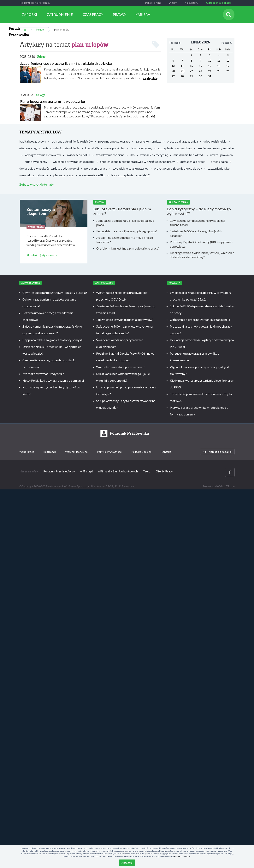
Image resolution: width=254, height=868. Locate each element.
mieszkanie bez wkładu (189, 155)
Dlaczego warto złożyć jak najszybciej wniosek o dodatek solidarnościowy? (202, 255)
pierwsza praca (63, 175)
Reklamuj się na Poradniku (35, 3)
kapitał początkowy (33, 141)
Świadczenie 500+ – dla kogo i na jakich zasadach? (196, 233)
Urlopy (41, 56)
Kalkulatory (191, 3)
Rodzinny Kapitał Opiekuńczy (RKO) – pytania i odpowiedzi (201, 244)
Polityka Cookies (141, 452)
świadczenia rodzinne (110, 155)
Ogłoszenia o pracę (218, 3)
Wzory (173, 3)
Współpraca (27, 452)
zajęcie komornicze (148, 141)
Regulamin (50, 452)
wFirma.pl (86, 471)
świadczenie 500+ (78, 155)
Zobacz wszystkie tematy (36, 184)
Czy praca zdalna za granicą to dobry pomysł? (53, 340)
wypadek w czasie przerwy (131, 168)
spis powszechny (36, 162)
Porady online (153, 3)
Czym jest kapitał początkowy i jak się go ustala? (55, 292)
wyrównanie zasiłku (92, 175)
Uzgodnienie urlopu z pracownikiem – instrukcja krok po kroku (66, 63)
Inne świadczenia (178, 202)
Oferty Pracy (164, 471)
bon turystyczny (142, 148)
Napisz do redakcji (218, 452)
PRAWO (119, 14)
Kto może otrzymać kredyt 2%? (43, 373)
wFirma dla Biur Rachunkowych (118, 471)
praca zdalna (219, 162)
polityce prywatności (182, 856)
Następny (227, 42)
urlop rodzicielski (215, 141)
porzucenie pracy (96, 168)
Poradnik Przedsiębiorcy (59, 471)
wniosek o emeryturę (154, 155)
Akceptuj (127, 863)
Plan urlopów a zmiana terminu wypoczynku (52, 101)
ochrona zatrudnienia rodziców (72, 141)
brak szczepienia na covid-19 (130, 175)
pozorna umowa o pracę (114, 141)
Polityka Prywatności (109, 452)
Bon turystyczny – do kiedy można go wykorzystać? (199, 211)
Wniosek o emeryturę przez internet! (120, 367)
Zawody (100, 202)
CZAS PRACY (93, 14)
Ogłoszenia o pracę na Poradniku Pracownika (200, 319)
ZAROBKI (29, 14)
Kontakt (166, 452)
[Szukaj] (229, 14)
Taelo (147, 471)
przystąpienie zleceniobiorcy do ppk (178, 168)
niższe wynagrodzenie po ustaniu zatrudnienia (49, 148)
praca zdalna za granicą (182, 141)
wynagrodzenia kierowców (43, 155)
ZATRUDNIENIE (60, 14)
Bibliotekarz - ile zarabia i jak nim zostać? (122, 211)
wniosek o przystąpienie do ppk (74, 162)
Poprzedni (175, 42)
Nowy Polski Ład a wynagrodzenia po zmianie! (53, 380)
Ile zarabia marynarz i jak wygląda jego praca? (127, 231)
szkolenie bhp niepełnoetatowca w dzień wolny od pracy (137, 162)
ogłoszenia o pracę (193, 162)
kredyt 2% (92, 148)
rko (132, 155)
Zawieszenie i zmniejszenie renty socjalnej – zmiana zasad (198, 223)
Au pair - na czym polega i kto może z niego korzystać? (125, 240)
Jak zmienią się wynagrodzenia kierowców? (125, 319)
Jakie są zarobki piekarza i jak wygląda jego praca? (125, 223)
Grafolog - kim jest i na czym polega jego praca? (128, 248)
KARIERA (143, 14)
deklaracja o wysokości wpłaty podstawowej (49, 168)
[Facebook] (230, 472)
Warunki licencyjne (76, 452)
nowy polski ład (115, 148)
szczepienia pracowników (175, 148)
